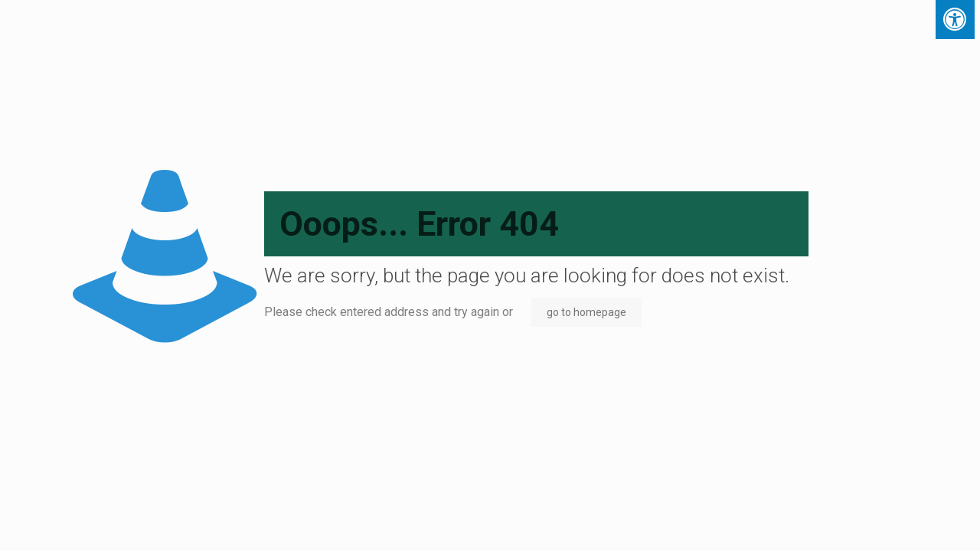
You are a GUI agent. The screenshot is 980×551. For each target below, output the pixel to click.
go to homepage (586, 312)
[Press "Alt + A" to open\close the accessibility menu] (955, 20)
